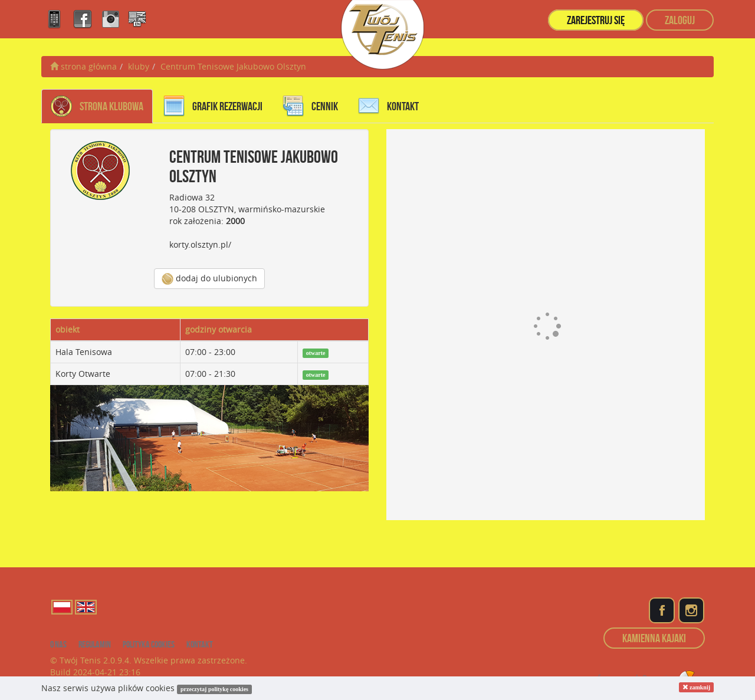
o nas (58, 644)
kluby (139, 66)
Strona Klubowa (97, 106)
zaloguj (680, 20)
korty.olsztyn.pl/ (200, 244)
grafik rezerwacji (213, 106)
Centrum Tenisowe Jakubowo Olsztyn (233, 66)
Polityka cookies (149, 644)
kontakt (388, 106)
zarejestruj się (596, 20)
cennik (310, 106)
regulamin (95, 644)
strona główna (83, 66)
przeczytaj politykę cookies (214, 689)
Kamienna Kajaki (654, 638)
